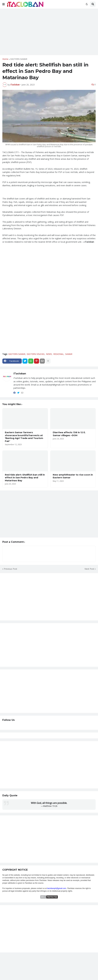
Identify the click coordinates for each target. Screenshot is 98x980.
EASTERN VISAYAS (36, 354)
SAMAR (69, 354)
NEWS (49, 354)
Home (5, 59)
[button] (4, 4)
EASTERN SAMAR (19, 59)
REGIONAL (59, 354)
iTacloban (20, 374)
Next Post (89, 569)
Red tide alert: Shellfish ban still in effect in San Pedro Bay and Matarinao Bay (25, 478)
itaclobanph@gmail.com (57, 888)
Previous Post (10, 569)
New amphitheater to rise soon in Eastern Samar (73, 476)
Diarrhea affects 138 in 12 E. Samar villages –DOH (69, 434)
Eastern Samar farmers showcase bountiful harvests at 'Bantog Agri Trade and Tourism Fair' (24, 437)
